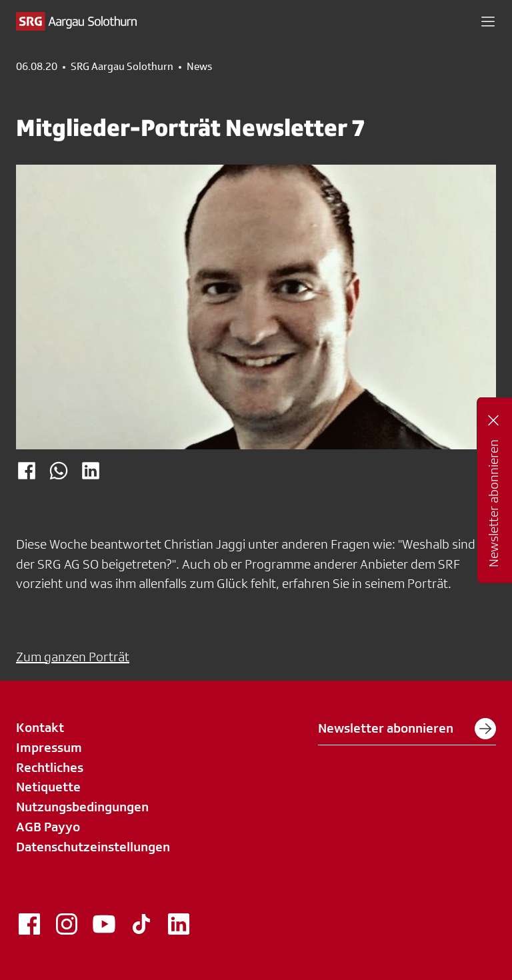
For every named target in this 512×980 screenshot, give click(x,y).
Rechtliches (50, 767)
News (199, 67)
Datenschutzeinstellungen (93, 847)
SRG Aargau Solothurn (122, 67)
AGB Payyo (48, 827)
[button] (488, 21)
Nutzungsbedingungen (82, 807)
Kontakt (40, 727)
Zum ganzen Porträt (73, 657)
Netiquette (48, 787)
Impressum (49, 747)
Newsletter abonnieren (407, 729)
